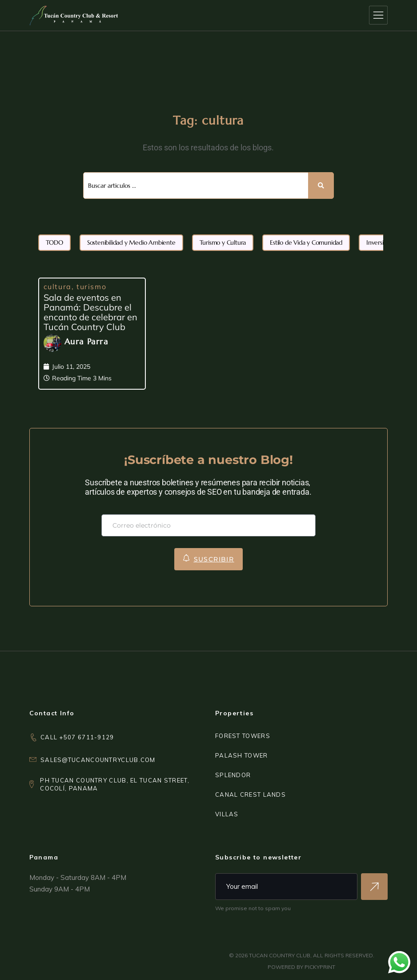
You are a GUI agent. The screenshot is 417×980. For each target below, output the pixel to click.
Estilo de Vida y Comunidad (306, 242)
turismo (91, 286)
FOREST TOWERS (243, 736)
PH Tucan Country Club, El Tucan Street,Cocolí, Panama (115, 784)
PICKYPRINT (320, 967)
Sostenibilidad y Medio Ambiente (131, 242)
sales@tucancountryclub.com (98, 760)
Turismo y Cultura (223, 242)
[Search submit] (321, 186)
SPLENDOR (233, 775)
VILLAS (227, 814)
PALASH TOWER (242, 755)
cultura (58, 286)
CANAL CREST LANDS (251, 794)
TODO (54, 242)
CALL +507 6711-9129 (77, 737)
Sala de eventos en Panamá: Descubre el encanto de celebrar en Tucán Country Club (90, 312)
